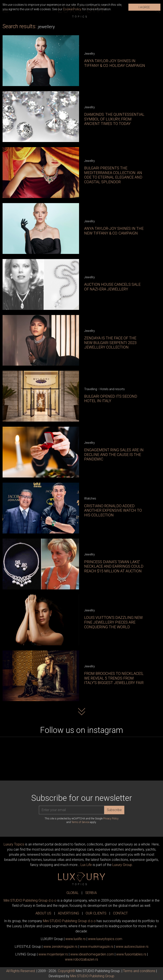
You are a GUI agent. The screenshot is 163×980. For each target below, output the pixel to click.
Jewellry (90, 54)
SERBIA (91, 893)
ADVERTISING (68, 913)
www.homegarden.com (92, 954)
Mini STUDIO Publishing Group (92, 976)
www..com (105, 939)
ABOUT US (43, 913)
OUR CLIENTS (96, 913)
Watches (90, 498)
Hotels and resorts (112, 389)
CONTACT (120, 913)
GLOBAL (73, 893)
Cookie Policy (72, 9)
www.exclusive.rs (132, 947)
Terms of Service (80, 822)
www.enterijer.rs (53, 954)
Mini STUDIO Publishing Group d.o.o (30, 900)
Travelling (91, 389)
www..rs (76, 939)
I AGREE (144, 7)
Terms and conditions (139, 971)
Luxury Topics (14, 844)
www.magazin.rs (60, 947)
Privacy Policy (111, 819)
